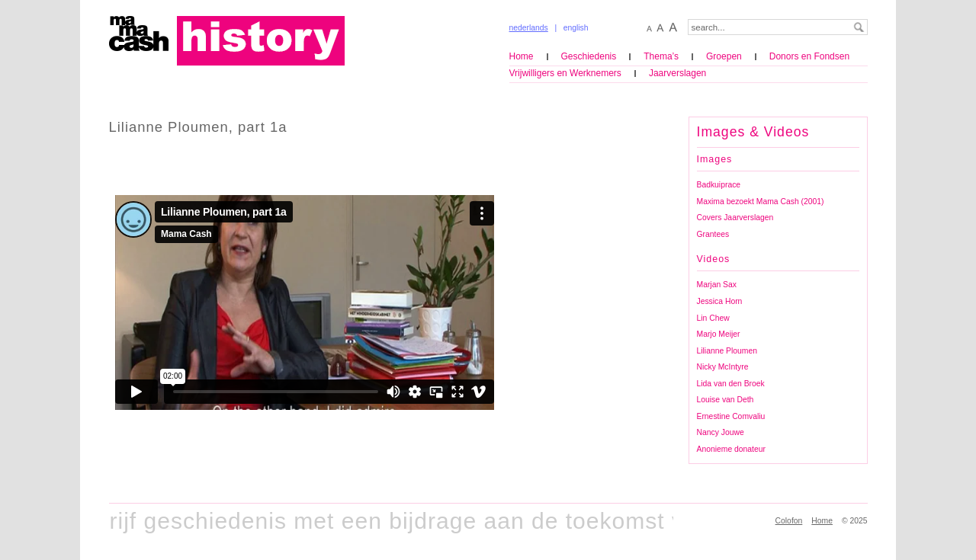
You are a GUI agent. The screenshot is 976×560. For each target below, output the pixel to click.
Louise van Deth (726, 400)
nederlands (529, 28)
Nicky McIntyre (723, 367)
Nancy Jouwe (721, 432)
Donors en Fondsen (809, 56)
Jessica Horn (720, 301)
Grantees (713, 234)
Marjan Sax (717, 285)
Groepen (724, 56)
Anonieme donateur (731, 449)
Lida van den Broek (731, 384)
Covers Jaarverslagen (735, 218)
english (576, 28)
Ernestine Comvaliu (731, 416)
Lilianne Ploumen (727, 351)
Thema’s (661, 56)
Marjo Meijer (719, 334)
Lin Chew (713, 318)
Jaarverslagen (677, 73)
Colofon (789, 521)
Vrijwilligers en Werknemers (565, 73)
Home (522, 56)
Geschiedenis (589, 56)
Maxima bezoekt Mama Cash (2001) (761, 202)
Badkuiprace (719, 185)
